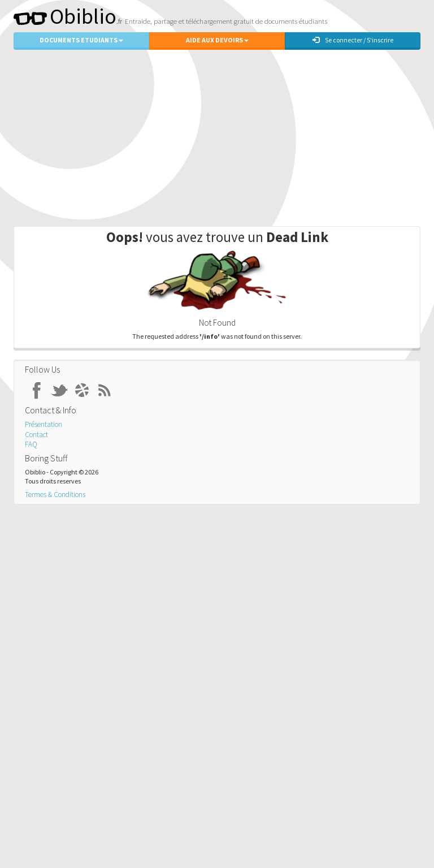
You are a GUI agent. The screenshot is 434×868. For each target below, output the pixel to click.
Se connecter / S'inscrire (353, 40)
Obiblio (65, 16)
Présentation (44, 424)
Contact (36, 435)
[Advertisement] (217, 135)
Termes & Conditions (55, 495)
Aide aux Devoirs (217, 40)
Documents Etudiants (81, 40)
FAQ (31, 444)
